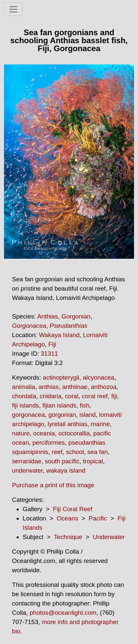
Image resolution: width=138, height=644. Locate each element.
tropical (93, 461)
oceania (44, 433)
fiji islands (25, 405)
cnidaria (50, 396)
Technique (68, 537)
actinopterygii (61, 377)
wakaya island (66, 470)
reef (57, 452)
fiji (114, 396)
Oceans (67, 518)
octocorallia (74, 433)
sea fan (97, 452)
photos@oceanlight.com (63, 613)
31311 (49, 354)
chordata (24, 396)
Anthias (48, 316)
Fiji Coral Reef (73, 509)
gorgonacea (28, 415)
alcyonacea (99, 377)
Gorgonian (76, 316)
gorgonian (62, 415)
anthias (49, 387)
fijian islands (59, 405)
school (75, 452)
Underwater (109, 537)
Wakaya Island (59, 335)
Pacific (98, 518)
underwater (27, 470)
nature (21, 433)
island (87, 415)
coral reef (95, 396)
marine (100, 424)
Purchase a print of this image (53, 485)
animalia (23, 387)
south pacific (62, 461)
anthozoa (104, 387)
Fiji (52, 344)
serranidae (27, 461)
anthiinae (75, 387)
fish (84, 405)
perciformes (48, 443)
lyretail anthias (67, 424)
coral (72, 396)
